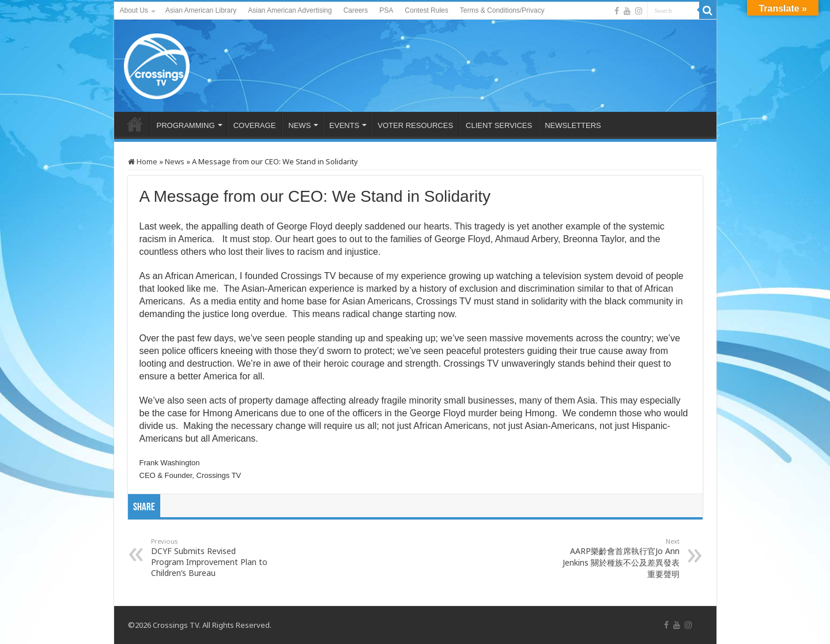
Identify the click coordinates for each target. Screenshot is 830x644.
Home (143, 161)
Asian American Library (201, 10)
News (175, 161)
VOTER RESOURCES (415, 125)
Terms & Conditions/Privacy (502, 10)
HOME (135, 124)
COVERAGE (255, 125)
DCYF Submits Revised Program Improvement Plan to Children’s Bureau (210, 558)
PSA (386, 10)
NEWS (299, 125)
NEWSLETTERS (573, 125)
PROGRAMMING (186, 125)
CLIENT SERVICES (499, 125)
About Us (134, 10)
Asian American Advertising (290, 10)
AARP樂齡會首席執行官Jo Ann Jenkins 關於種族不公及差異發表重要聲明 (620, 558)
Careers (356, 10)
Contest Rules (426, 10)
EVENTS (344, 125)
